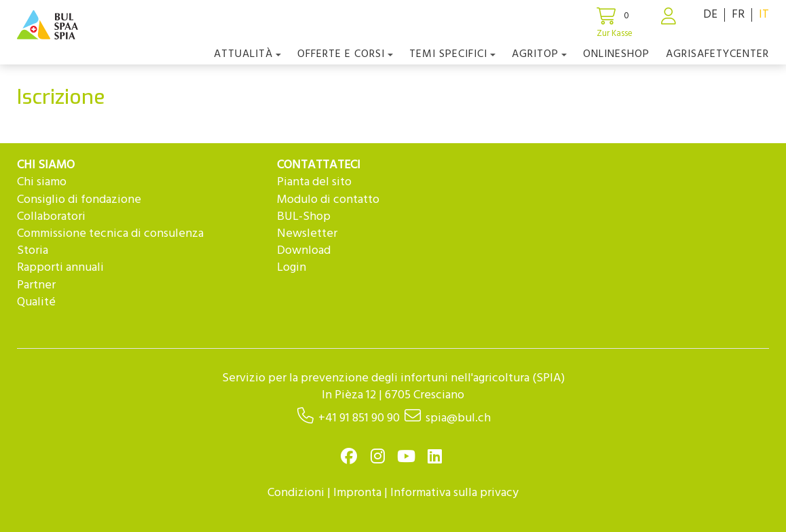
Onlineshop (616, 54)
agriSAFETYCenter (717, 54)
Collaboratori (51, 217)
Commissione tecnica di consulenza (110, 234)
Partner (36, 285)
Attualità (247, 54)
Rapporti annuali (60, 268)
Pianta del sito (314, 182)
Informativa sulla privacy (454, 493)
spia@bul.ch (458, 418)
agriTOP (539, 54)
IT (764, 15)
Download (304, 251)
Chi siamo (42, 182)
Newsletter (307, 234)
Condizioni (296, 493)
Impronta (357, 493)
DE (710, 15)
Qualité (36, 302)
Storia (33, 251)
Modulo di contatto (328, 200)
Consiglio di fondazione (79, 200)
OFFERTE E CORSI (345, 54)
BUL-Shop (304, 217)
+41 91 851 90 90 (359, 418)
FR (738, 15)
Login (292, 268)
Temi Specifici (452, 54)
